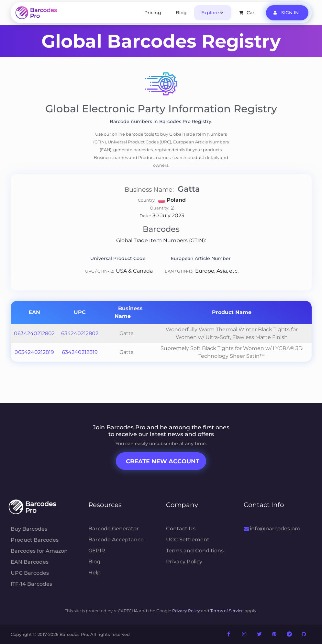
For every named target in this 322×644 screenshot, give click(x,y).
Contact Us (181, 529)
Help (94, 573)
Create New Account (163, 461)
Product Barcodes (35, 540)
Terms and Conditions (195, 551)
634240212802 (80, 333)
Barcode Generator (114, 529)
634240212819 (80, 352)
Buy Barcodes (29, 529)
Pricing (153, 13)
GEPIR (97, 551)
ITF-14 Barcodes (31, 584)
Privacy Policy (184, 562)
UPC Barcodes (30, 573)
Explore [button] (210, 13)
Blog (181, 13)
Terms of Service (227, 611)
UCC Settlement (188, 540)
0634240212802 (34, 333)
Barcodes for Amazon (39, 551)
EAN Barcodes (30, 562)
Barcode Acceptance (116, 540)
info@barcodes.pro (272, 529)
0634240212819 (34, 352)
